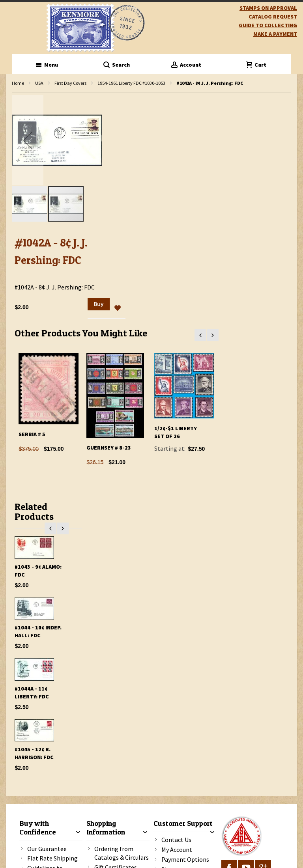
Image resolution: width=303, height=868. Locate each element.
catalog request (273, 17)
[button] (28, 140)
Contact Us (176, 840)
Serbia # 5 (32, 434)
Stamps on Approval (268, 8)
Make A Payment (275, 34)
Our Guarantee (47, 849)
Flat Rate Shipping (52, 858)
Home (18, 83)
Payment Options (185, 859)
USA (39, 83)
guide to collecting (268, 25)
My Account (177, 849)
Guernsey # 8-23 (109, 448)
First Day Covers (70, 83)
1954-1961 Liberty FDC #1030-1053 (131, 83)
